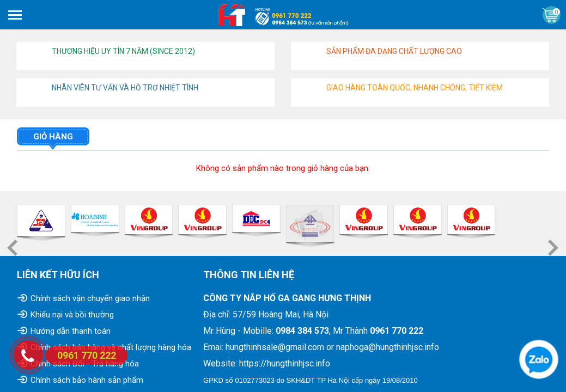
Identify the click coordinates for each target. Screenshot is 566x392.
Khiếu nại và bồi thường (72, 315)
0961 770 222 (397, 331)
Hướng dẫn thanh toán (71, 331)
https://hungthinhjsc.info (285, 363)
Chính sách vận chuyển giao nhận (90, 298)
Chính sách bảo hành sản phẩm (87, 380)
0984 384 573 (302, 331)
